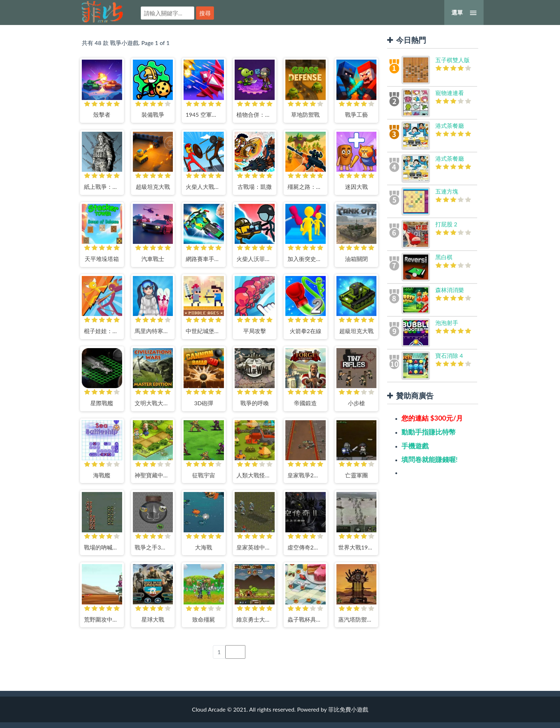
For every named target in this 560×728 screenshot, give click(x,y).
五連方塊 (447, 191)
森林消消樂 (450, 290)
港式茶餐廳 (450, 125)
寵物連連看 (450, 93)
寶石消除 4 (449, 355)
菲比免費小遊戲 (102, 12)
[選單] (464, 12)
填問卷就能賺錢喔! (429, 459)
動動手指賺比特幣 (429, 432)
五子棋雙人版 (452, 60)
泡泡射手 (447, 323)
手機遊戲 (415, 446)
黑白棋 (444, 257)
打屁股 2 (446, 224)
